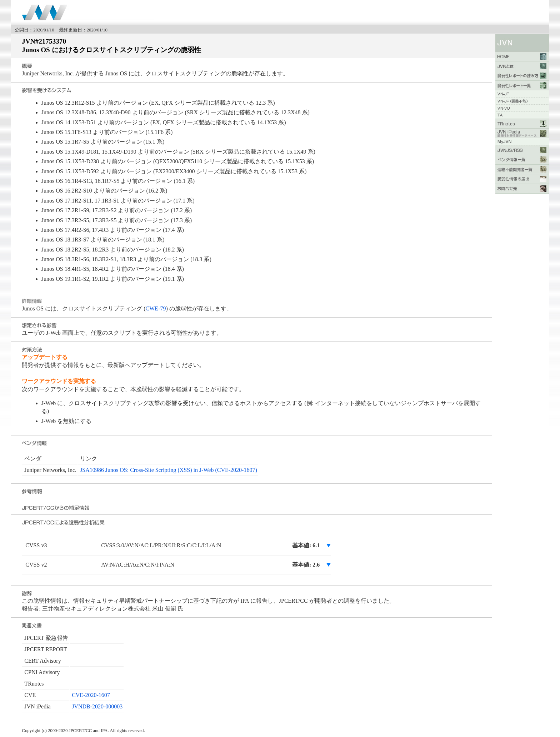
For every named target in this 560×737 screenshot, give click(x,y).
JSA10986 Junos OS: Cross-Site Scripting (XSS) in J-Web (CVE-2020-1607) (169, 470)
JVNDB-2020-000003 (97, 706)
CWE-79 (156, 308)
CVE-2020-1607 (91, 695)
